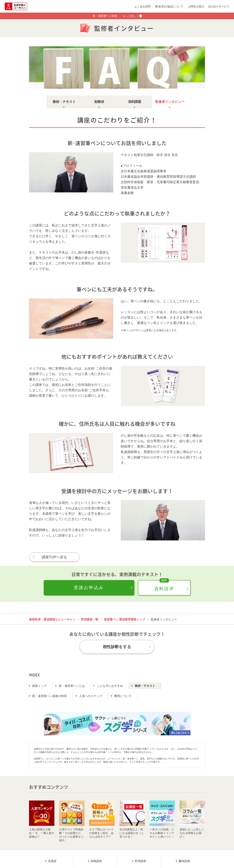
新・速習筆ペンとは (72, 686)
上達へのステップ (91, 696)
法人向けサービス (219, 6)
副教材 (99, 102)
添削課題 (135, 102)
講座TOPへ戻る (54, 557)
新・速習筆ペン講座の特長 (49, 696)
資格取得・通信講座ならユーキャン (52, 619)
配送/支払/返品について (169, 6)
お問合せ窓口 (196, 6)
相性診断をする (117, 647)
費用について (123, 696)
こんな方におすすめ (110, 686)
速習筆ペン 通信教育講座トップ (125, 619)
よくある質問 (142, 6)
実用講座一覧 (90, 619)
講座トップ (39, 686)
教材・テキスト (64, 102)
